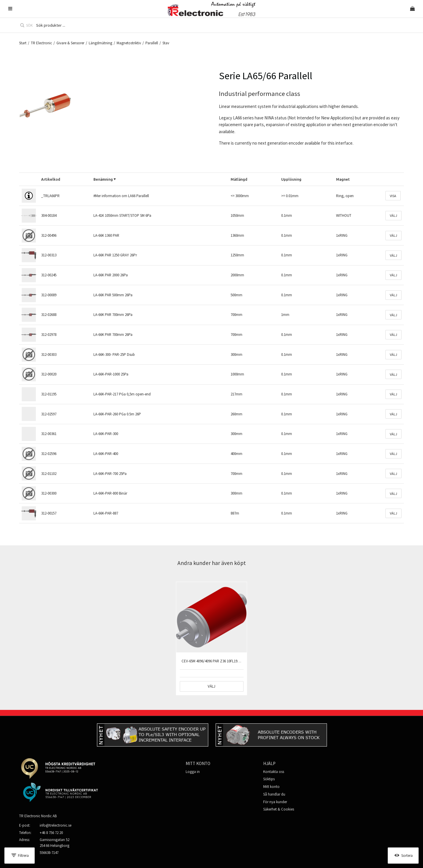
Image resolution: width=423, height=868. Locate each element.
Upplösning (291, 179)
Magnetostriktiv (129, 43)
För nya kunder (275, 802)
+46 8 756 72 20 (51, 833)
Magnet (343, 179)
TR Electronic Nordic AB (38, 816)
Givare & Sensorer (70, 43)
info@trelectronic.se (56, 825)
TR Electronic (41, 43)
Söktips (269, 779)
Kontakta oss (274, 772)
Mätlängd (239, 179)
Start (23, 43)
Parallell (152, 43)
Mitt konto (271, 787)
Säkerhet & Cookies (279, 809)
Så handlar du (274, 794)
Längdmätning (100, 43)
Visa (393, 196)
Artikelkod (51, 179)
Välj (393, 215)
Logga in (193, 772)
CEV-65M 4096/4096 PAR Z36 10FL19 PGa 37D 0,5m (221, 661)
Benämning (103, 179)
